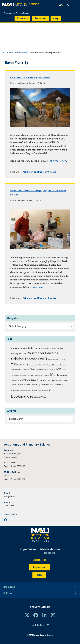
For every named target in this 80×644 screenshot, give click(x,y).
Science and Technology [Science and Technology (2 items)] (19, 390)
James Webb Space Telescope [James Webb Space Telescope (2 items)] (46, 369)
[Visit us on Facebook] (5, 520)
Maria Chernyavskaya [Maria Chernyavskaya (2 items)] (42, 375)
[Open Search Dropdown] (68, 5)
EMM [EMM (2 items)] (44, 365)
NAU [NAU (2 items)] (45, 380)
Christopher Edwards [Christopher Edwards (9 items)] (42, 353)
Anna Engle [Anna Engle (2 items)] (23, 348)
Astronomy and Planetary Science (17, 13)
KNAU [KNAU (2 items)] (64, 369)
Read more (37, 287)
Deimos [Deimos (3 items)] (23, 365)
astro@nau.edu (10, 496)
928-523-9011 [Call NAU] (50, 553)
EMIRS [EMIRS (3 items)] (39, 365)
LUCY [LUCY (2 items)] (32, 375)
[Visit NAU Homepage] (40, 535)
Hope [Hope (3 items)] (24, 369)
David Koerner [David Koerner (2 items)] (53, 360)
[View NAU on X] (27, 615)
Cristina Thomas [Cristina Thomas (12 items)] (24, 359)
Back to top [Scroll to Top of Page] (37, 625)
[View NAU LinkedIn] (44, 615)
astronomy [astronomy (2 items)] (15, 354)
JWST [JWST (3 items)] (59, 369)
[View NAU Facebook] (36, 615)
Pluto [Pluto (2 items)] (52, 385)
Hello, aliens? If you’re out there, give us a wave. (30, 77)
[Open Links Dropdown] (62, 5)
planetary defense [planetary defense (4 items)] (40, 384)
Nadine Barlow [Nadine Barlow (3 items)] (37, 380)
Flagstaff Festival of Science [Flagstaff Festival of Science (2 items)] (56, 365)
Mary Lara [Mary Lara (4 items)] (25, 380)
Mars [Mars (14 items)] (54, 374)
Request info (40, 18)
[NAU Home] (21, 4)
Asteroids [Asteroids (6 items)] (34, 348)
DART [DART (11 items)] (43, 359)
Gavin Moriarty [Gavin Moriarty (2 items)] (16, 369)
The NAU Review (57, 161)
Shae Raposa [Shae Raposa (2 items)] (32, 390)
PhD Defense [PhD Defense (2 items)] (19, 385)
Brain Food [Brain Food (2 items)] (22, 354)
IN (3, 53)
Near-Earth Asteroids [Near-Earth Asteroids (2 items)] (54, 380)
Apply (56, 18)
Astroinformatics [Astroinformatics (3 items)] (56, 348)
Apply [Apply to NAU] (39, 575)
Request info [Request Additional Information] (39, 567)
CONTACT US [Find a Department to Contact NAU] (40, 560)
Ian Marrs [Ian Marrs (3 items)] (31, 369)
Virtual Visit (22, 18)
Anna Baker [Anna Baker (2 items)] (15, 348)
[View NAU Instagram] (53, 615)
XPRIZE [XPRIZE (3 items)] (43, 397)
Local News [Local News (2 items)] (15, 375)
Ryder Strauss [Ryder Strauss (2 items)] (59, 385)
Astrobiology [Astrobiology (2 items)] (45, 348)
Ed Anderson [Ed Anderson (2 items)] (32, 365)
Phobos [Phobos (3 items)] (27, 384)
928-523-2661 (9, 506)
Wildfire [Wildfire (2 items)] (36, 397)
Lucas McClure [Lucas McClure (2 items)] (25, 375)
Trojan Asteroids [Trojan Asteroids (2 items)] (43, 390)
